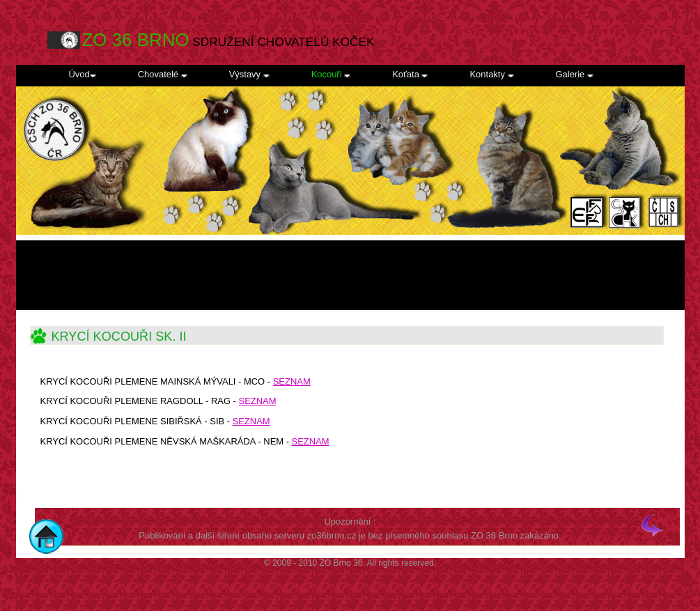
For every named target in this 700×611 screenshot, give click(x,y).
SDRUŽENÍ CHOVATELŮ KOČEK (228, 40)
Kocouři (331, 74)
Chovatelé (163, 74)
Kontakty (491, 74)
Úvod (83, 74)
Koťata (410, 74)
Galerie (575, 74)
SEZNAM (258, 401)
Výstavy (249, 74)
